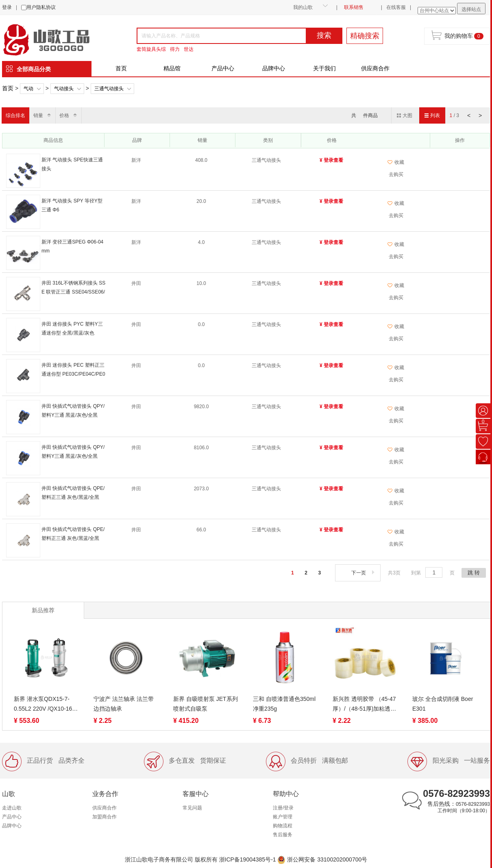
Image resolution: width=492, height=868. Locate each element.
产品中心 (223, 68)
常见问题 (192, 808)
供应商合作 (375, 68)
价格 (64, 115)
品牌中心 (274, 68)
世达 (189, 49)
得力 (175, 49)
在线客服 (396, 7)
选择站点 (471, 9)
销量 (38, 115)
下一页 (364, 573)
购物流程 (283, 826)
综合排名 (15, 115)
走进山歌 (12, 808)
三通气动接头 (109, 89)
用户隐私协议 (41, 7)
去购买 (396, 174)
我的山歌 (303, 7)
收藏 (396, 162)
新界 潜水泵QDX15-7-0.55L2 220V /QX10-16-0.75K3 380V (44, 705)
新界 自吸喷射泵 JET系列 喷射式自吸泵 (206, 704)
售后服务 (283, 835)
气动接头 (64, 89)
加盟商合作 (104, 817)
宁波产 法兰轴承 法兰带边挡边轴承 (124, 704)
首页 (121, 68)
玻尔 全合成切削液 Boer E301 (443, 704)
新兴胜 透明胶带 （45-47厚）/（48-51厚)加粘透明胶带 (364, 705)
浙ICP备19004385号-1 (248, 859)
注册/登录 (283, 808)
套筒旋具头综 (151, 49)
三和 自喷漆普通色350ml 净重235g (284, 704)
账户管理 (283, 817)
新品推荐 (43, 610)
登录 (7, 7)
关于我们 (324, 68)
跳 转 (474, 573)
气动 (28, 89)
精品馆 (172, 68)
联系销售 (354, 7)
